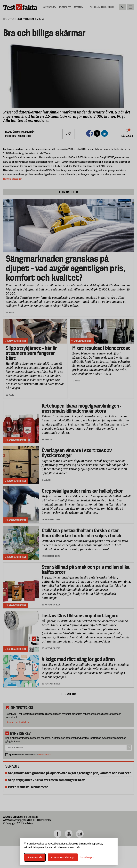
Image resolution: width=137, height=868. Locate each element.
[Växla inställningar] (88, 857)
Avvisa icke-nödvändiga (63, 857)
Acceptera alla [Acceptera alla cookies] (35, 857)
